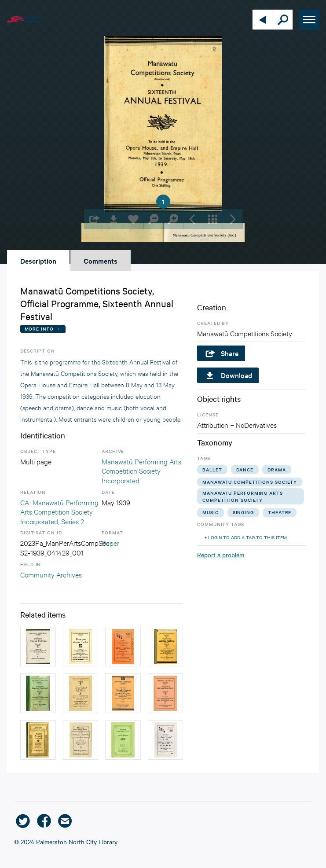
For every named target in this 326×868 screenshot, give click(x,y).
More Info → (43, 329)
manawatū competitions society (250, 482)
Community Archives (51, 574)
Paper (110, 542)
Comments (101, 261)
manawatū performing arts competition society (243, 496)
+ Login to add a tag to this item (245, 537)
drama (277, 469)
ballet (212, 469)
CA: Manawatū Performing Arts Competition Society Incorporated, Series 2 (59, 511)
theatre (280, 512)
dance (245, 469)
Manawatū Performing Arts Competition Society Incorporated (141, 471)
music (211, 512)
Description (38, 261)
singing (243, 512)
